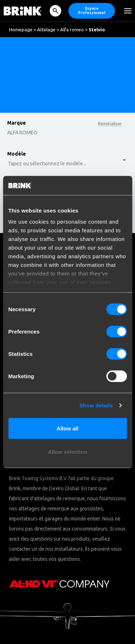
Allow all (67, 428)
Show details (96, 405)
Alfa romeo (72, 30)
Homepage (21, 30)
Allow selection (67, 452)
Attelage (46, 30)
